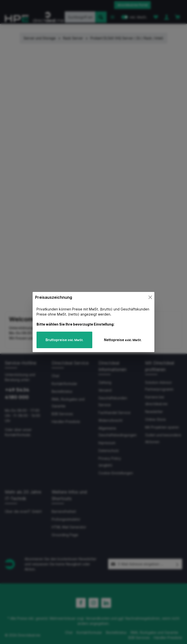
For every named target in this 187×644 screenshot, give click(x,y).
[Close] (150, 297)
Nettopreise (123, 340)
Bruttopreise (64, 340)
